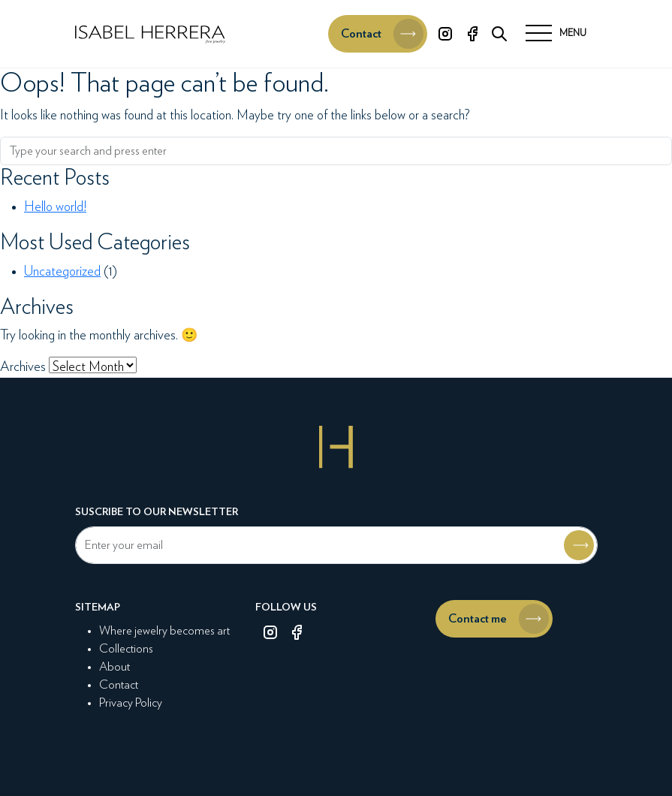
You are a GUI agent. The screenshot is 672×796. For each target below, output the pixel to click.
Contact (119, 685)
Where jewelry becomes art (164, 631)
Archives (23, 367)
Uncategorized (62, 272)
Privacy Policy (131, 703)
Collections (126, 649)
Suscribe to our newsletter (157, 512)
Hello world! (55, 207)
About (115, 667)
